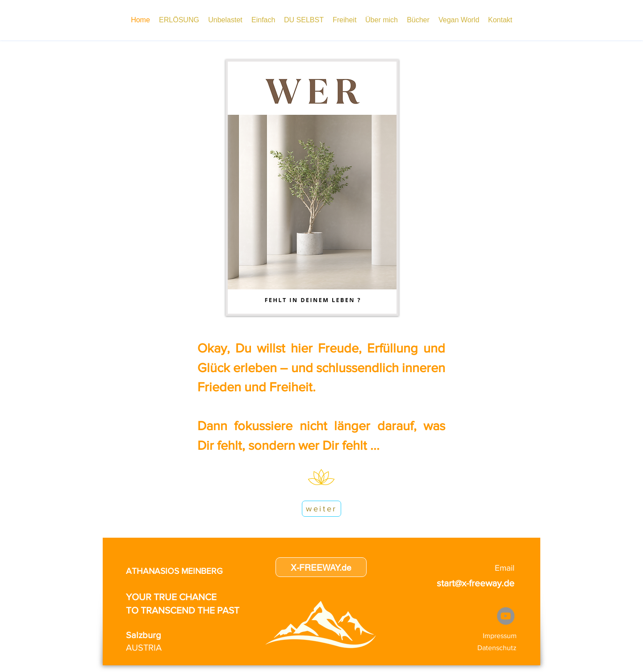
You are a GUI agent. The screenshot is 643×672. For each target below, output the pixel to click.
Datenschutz (497, 648)
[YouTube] (506, 616)
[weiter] (321, 509)
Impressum (500, 636)
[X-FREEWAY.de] (321, 567)
